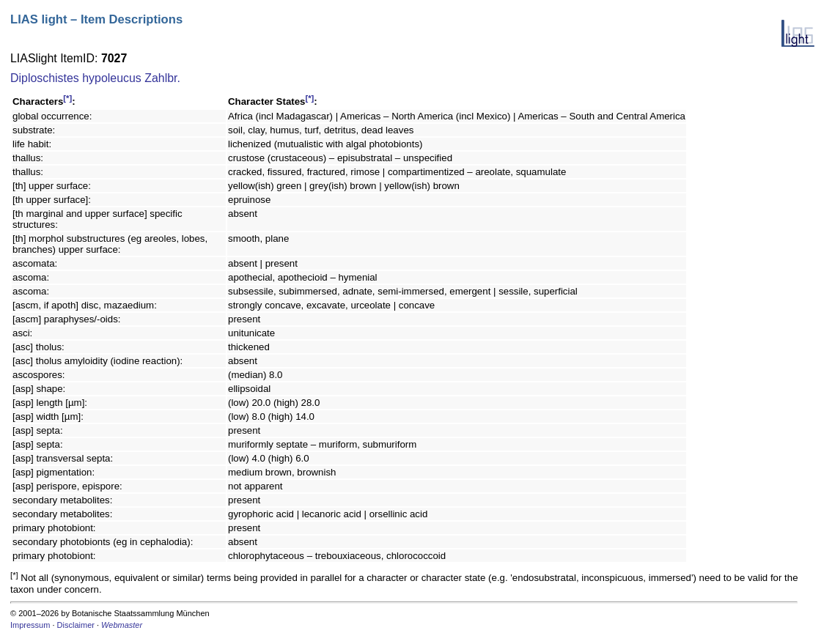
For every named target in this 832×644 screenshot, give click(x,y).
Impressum (30, 625)
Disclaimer (76, 625)
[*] (67, 98)
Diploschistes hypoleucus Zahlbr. (95, 78)
